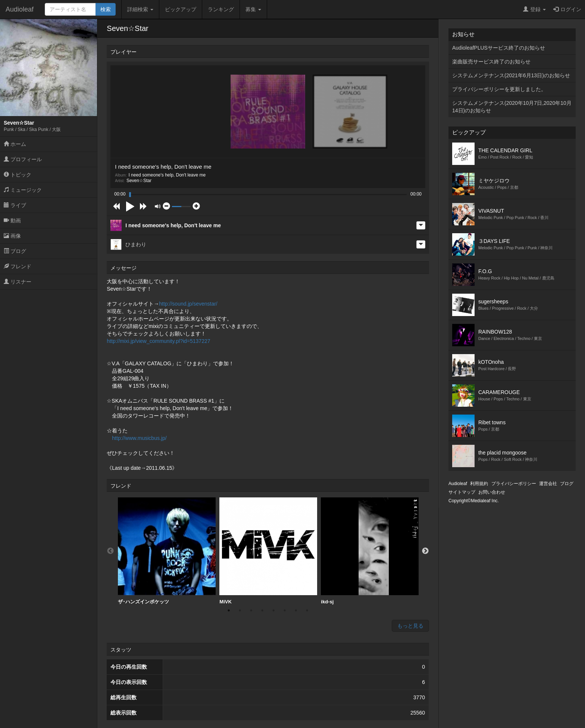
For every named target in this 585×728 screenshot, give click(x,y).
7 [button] (296, 610)
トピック (18, 175)
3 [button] (251, 610)
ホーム (15, 144)
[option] (167, 551)
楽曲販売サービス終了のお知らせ (491, 62)
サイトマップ (462, 492)
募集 (253, 9)
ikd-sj (370, 551)
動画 (12, 221)
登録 (534, 9)
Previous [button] (110, 551)
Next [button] (425, 551)
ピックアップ (181, 9)
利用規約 (479, 484)
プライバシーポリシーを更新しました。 (499, 89)
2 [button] (240, 610)
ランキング (221, 9)
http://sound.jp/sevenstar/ (188, 304)
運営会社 (548, 484)
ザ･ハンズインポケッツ (167, 551)
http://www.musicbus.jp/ (139, 438)
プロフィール (23, 159)
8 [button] (307, 610)
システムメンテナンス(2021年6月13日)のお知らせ (511, 75)
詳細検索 (140, 9)
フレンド (18, 266)
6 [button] (285, 610)
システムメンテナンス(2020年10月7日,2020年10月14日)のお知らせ (512, 107)
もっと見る (410, 626)
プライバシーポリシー (514, 484)
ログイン (567, 9)
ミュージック (23, 190)
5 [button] (273, 610)
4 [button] (262, 610)
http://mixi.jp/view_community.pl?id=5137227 (158, 341)
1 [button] (229, 610)
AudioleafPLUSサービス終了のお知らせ (499, 48)
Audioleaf (20, 9)
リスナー (18, 282)
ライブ (15, 205)
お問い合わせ (492, 492)
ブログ (15, 251)
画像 (12, 236)
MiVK (268, 551)
